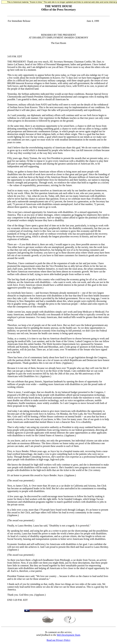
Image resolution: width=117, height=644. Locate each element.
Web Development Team (68, 635)
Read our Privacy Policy (58, 640)
